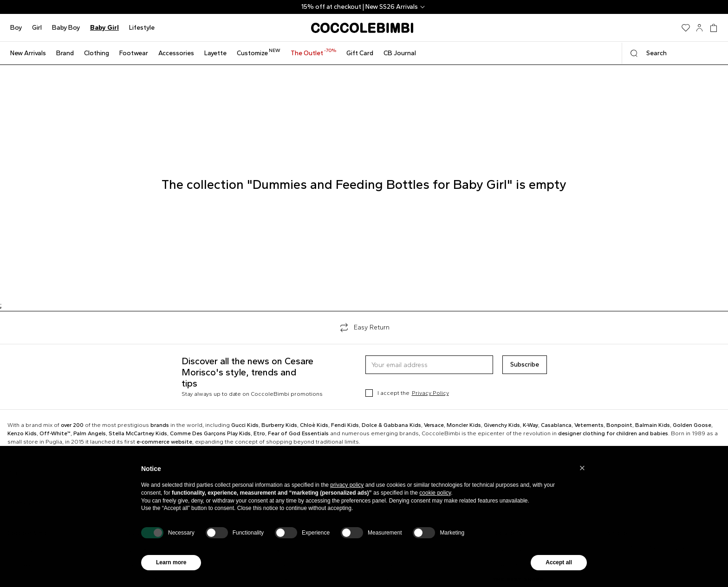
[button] (582, 468)
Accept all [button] (559, 562)
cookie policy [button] (435, 493)
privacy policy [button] (347, 485)
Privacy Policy (430, 393)
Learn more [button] (171, 562)
